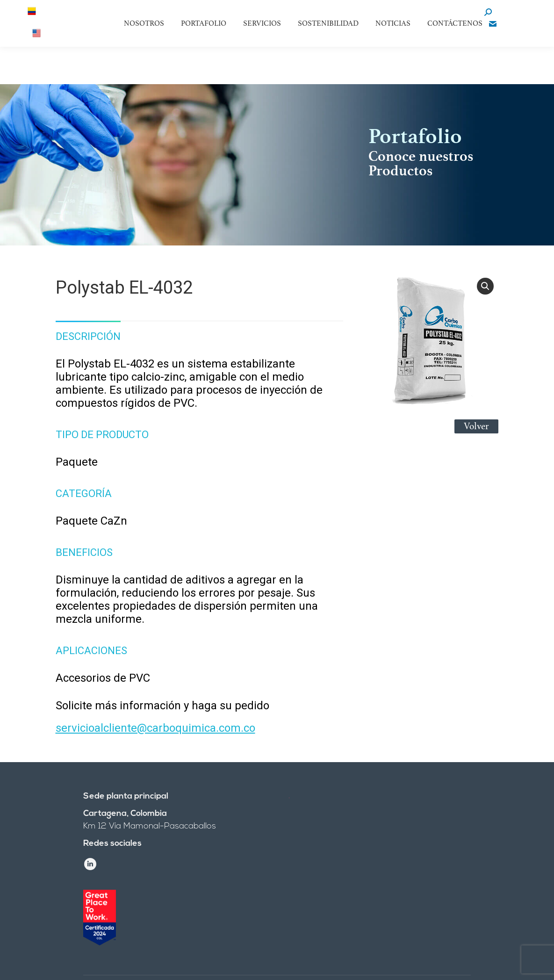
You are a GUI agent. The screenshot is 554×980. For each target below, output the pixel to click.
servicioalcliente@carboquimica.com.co (155, 728)
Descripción (88, 336)
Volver (476, 426)
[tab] (88, 332)
